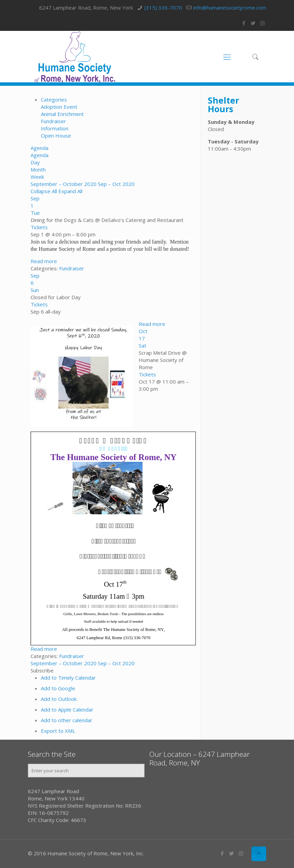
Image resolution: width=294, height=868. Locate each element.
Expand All (70, 191)
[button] (42, 670)
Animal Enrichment (62, 114)
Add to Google (58, 688)
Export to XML (58, 731)
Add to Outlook (59, 699)
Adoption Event (59, 107)
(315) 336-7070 (163, 8)
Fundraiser (53, 121)
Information (55, 128)
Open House (56, 136)
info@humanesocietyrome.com (230, 8)
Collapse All (44, 191)
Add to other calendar (67, 720)
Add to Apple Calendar (67, 709)
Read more (44, 261)
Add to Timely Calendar (68, 678)
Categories (54, 99)
